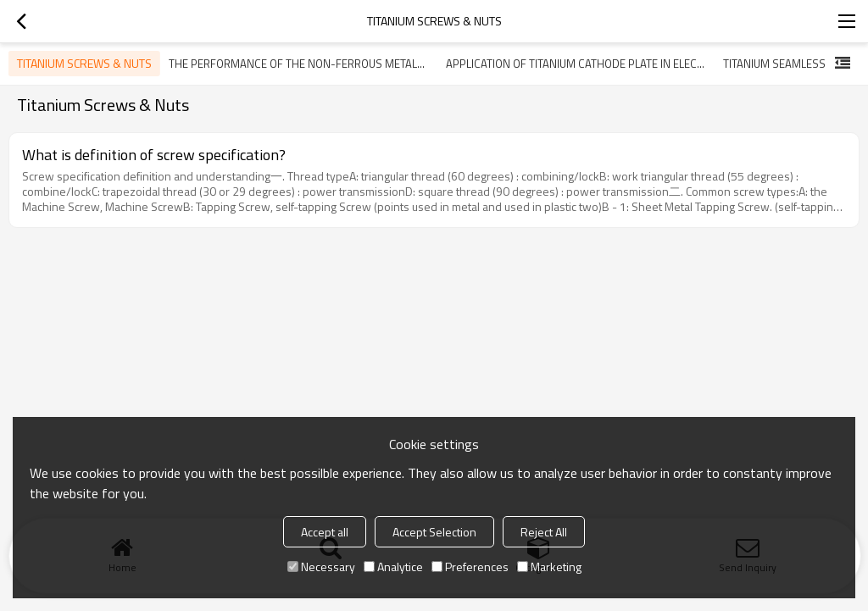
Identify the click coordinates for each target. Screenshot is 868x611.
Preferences (470, 567)
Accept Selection (434, 532)
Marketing (549, 567)
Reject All (544, 532)
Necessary (321, 567)
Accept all (325, 532)
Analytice (393, 567)
